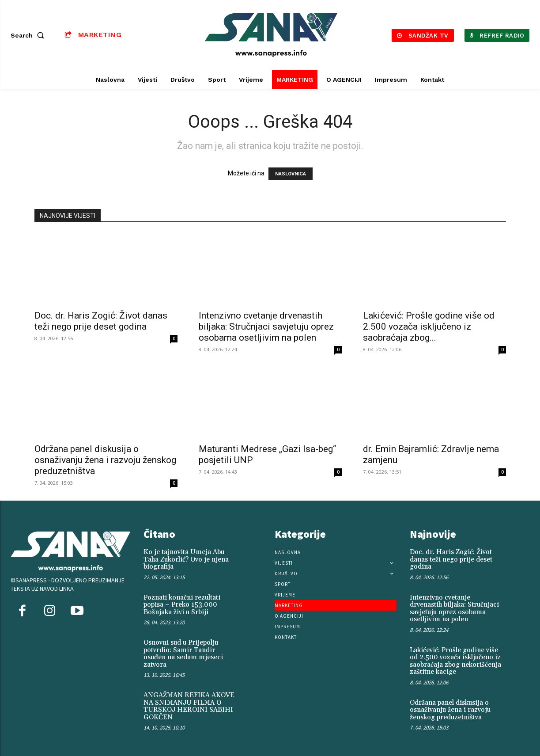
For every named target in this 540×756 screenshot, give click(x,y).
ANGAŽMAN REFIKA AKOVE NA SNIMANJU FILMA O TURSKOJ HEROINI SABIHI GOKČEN (189, 706)
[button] (29, 35)
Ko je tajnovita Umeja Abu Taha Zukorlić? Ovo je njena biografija (186, 559)
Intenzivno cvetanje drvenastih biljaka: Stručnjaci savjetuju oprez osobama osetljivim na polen (266, 327)
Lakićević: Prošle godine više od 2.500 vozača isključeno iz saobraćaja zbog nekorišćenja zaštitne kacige (455, 661)
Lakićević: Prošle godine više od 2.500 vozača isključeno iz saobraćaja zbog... (429, 327)
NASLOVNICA (291, 174)
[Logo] (271, 35)
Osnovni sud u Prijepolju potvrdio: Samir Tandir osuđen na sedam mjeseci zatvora (183, 654)
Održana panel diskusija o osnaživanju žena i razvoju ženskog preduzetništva (105, 460)
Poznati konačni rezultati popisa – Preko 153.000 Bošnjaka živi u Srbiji (182, 605)
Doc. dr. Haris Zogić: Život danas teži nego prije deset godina (101, 321)
